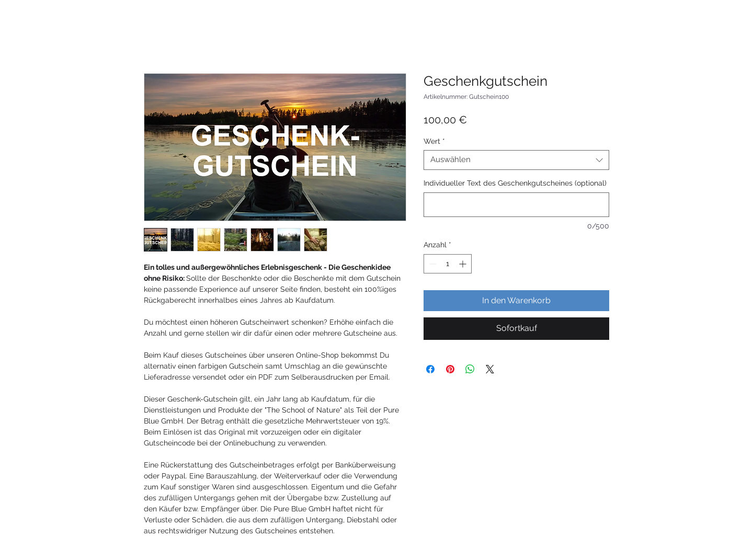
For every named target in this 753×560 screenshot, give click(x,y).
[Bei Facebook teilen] (430, 369)
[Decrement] (432, 264)
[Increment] (464, 264)
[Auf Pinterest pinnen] (450, 369)
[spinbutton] (448, 264)
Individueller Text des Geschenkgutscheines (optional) (515, 183)
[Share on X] (490, 369)
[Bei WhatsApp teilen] (470, 369)
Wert (434, 141)
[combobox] (516, 160)
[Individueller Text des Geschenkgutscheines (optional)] (516, 205)
